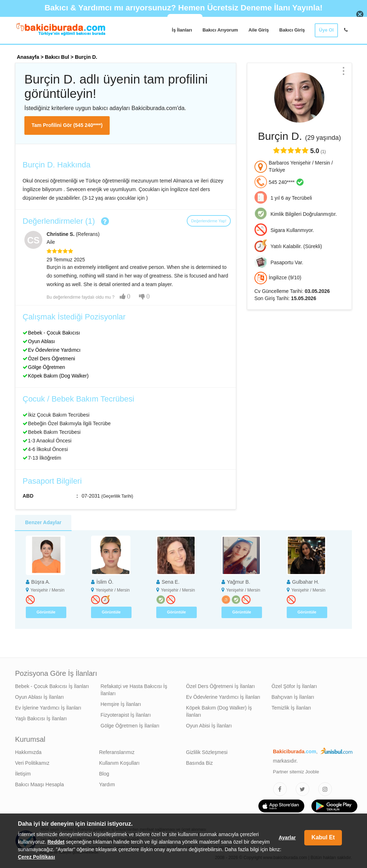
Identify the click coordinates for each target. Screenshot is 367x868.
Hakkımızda (28, 752)
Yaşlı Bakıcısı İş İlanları (41, 718)
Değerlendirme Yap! (209, 221)
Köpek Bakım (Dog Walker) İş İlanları (219, 711)
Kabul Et (323, 837)
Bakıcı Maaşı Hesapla (39, 784)
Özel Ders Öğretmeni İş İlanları (220, 686)
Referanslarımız (117, 752)
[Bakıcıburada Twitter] (302, 789)
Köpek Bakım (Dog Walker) (58, 376)
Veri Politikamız (32, 763)
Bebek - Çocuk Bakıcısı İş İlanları (52, 686)
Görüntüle (46, 612)
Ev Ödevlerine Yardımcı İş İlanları (223, 697)
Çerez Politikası (37, 857)
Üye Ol (326, 30)
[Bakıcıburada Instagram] (325, 789)
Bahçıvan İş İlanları (293, 697)
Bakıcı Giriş (292, 30)
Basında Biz (199, 763)
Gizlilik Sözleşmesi (207, 752)
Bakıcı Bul (57, 57)
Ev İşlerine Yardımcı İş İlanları (48, 708)
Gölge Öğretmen (47, 367)
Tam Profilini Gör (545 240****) (67, 125)
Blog (104, 774)
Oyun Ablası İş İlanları (39, 697)
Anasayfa (28, 57)
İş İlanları (182, 30)
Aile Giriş (259, 30)
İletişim (23, 774)
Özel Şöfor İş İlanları (294, 686)
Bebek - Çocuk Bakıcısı (54, 333)
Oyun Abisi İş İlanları (209, 726)
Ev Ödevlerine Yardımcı (54, 350)
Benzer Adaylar (43, 522)
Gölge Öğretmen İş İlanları (130, 726)
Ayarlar (287, 838)
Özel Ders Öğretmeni (51, 359)
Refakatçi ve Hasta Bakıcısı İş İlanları (134, 690)
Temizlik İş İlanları (291, 708)
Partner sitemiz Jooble (296, 772)
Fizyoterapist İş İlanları (126, 715)
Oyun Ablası (42, 341)
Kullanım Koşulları (120, 763)
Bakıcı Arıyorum (220, 30)
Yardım (107, 784)
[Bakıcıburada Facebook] (280, 789)
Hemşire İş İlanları (121, 704)
